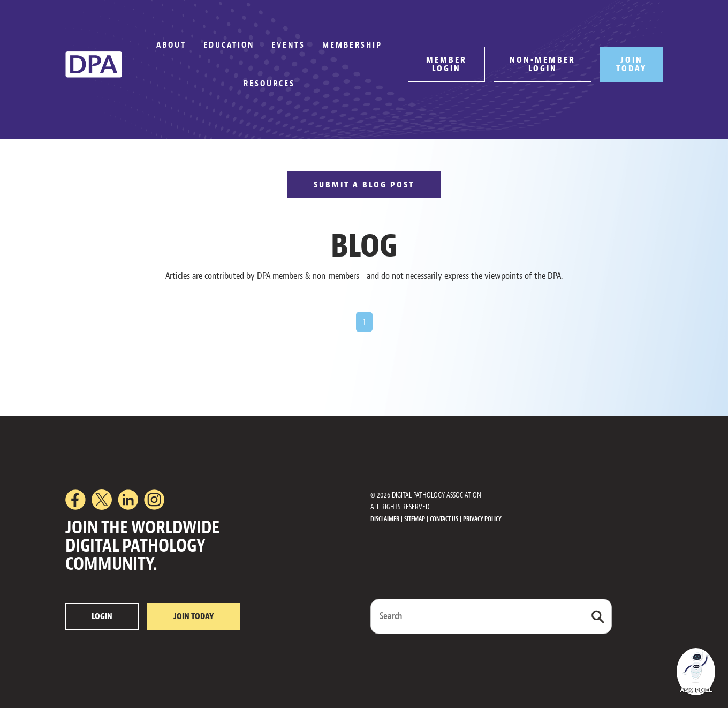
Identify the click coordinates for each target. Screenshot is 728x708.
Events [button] (288, 45)
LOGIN (102, 616)
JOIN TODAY (631, 64)
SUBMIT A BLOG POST (364, 185)
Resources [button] (269, 84)
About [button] (171, 45)
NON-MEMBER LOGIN (543, 64)
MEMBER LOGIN (446, 64)
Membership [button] (352, 45)
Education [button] (229, 45)
